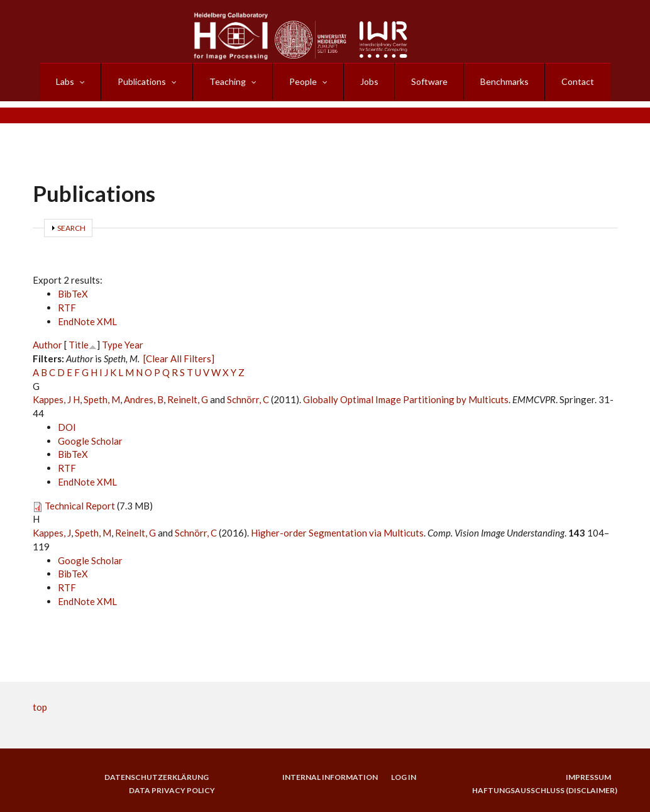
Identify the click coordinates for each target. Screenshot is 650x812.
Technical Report (80, 506)
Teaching (228, 81)
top (40, 707)
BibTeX (73, 294)
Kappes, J (52, 533)
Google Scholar (90, 441)
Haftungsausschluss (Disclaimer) (545, 791)
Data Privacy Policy (172, 791)
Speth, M (102, 399)
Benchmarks (504, 81)
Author (47, 345)
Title (79, 345)
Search (71, 228)
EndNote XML (87, 321)
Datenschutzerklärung (156, 777)
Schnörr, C (248, 399)
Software (429, 81)
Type (112, 345)
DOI (67, 427)
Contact (578, 81)
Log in (404, 777)
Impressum (588, 777)
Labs (65, 81)
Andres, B (144, 399)
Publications (142, 81)
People (303, 81)
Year (134, 345)
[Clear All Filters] (179, 359)
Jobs (369, 81)
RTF (67, 308)
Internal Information (329, 777)
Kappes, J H (56, 399)
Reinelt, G (188, 399)
